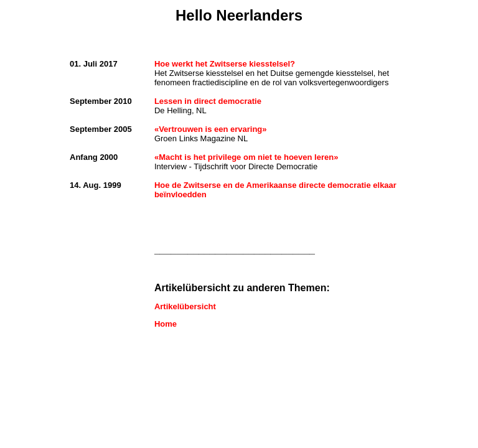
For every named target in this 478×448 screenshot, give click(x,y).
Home (166, 324)
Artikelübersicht (185, 306)
